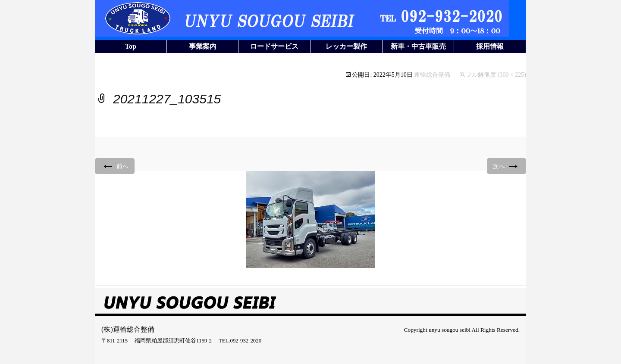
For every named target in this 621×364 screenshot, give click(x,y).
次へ (507, 166)
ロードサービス (274, 46)
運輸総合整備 (432, 75)
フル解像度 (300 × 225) (496, 75)
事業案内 (203, 46)
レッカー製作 (346, 46)
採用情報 (490, 46)
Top (131, 46)
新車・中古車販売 (418, 46)
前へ (115, 166)
